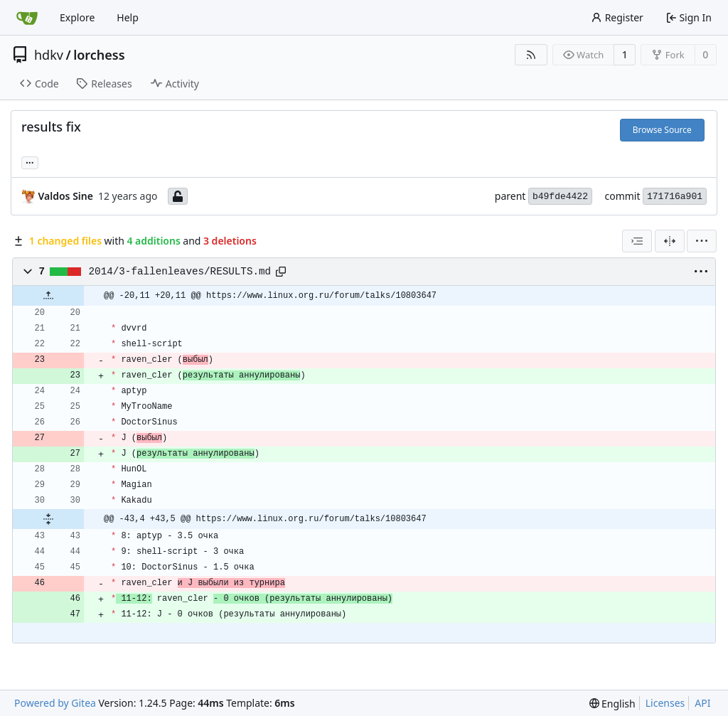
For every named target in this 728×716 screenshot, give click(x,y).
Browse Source (662, 130)
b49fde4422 (560, 197)
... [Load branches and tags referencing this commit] (30, 161)
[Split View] (670, 241)
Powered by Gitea (55, 703)
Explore (77, 17)
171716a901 (675, 197)
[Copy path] (281, 272)
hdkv (49, 55)
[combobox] (637, 241)
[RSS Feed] (531, 55)
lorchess (99, 55)
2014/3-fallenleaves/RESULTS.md (180, 272)
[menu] (702, 241)
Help (128, 17)
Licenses (665, 703)
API (702, 703)
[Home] (27, 18)
